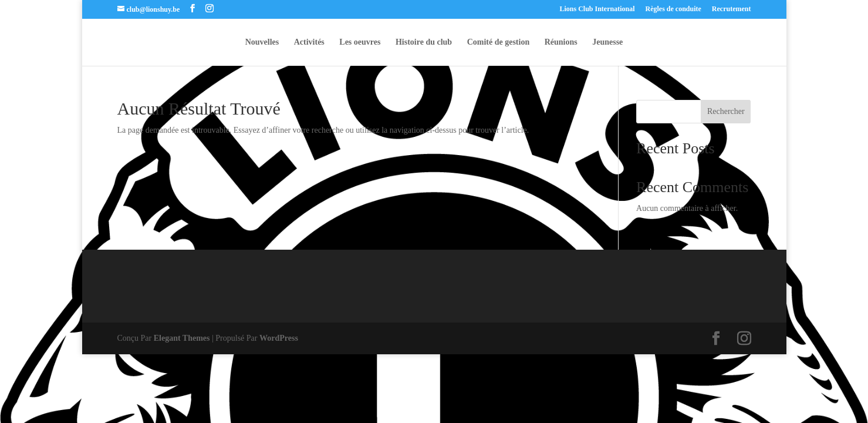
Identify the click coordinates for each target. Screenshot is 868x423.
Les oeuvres (360, 42)
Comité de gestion (499, 42)
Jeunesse (607, 42)
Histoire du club (424, 42)
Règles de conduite (673, 9)
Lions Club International (597, 9)
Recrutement (732, 9)
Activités (309, 42)
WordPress (279, 338)
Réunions (561, 42)
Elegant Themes (182, 338)
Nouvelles (262, 42)
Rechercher (726, 111)
